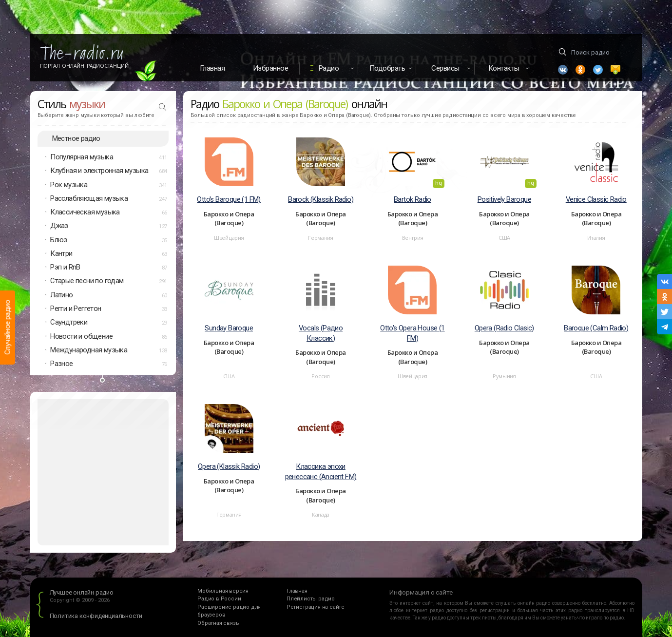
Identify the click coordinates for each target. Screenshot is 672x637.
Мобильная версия (223, 591)
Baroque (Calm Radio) (596, 328)
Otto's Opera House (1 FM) (412, 333)
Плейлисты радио (311, 599)
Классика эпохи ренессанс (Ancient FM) (321, 472)
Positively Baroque (504, 199)
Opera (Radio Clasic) (504, 328)
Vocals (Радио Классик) (321, 333)
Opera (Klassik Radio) (229, 466)
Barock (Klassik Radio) (321, 199)
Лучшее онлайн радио (82, 592)
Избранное (271, 68)
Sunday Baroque (229, 328)
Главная (212, 68)
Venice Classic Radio (596, 199)
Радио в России (219, 599)
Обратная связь (218, 623)
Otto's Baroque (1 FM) (229, 199)
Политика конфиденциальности (96, 616)
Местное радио (76, 138)
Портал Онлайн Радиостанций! (85, 66)
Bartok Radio (413, 199)
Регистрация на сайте (316, 607)
